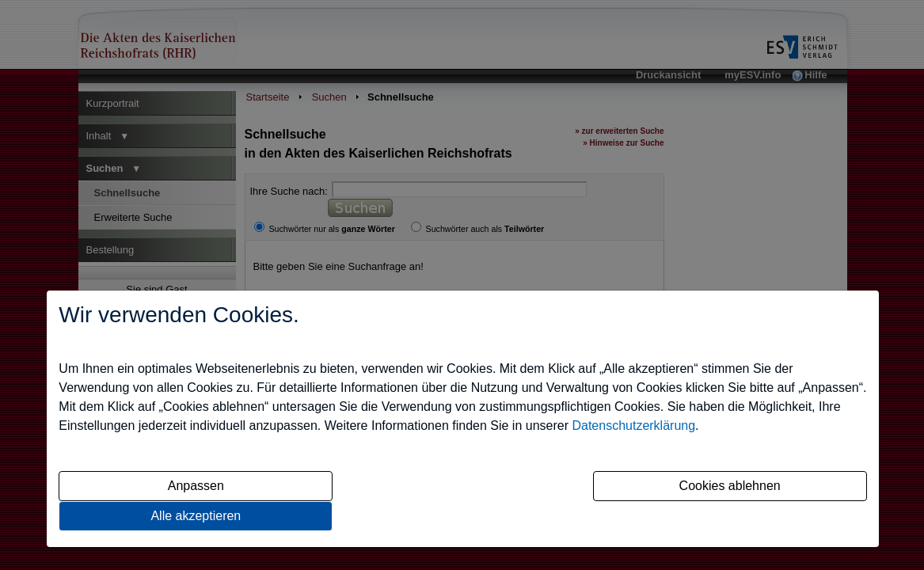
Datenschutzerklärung (633, 426)
